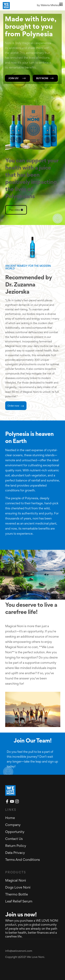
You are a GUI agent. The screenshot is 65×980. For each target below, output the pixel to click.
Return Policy (16, 846)
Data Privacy (15, 853)
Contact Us (14, 839)
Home (10, 818)
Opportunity (15, 832)
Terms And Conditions (23, 860)
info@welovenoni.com (19, 951)
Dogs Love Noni (18, 888)
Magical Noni (16, 881)
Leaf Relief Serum (19, 902)
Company (13, 825)
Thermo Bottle (17, 895)
